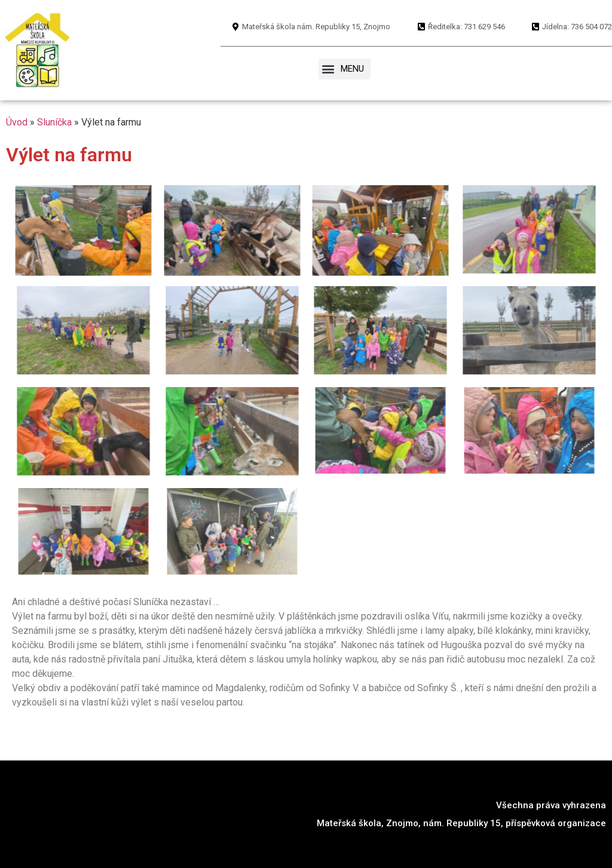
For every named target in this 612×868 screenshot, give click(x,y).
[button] (345, 69)
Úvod (17, 122)
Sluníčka (54, 122)
